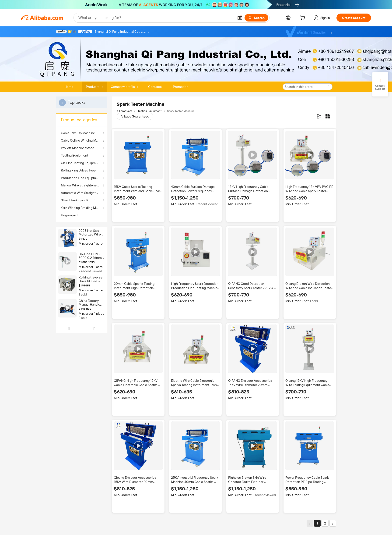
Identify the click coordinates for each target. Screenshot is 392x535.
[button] (240, 18)
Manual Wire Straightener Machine (82, 185)
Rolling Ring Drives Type (78, 170)
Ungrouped (69, 215)
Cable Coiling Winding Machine (82, 140)
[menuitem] (82, 215)
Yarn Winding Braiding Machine (82, 208)
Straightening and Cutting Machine (82, 200)
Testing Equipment (75, 155)
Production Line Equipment (81, 178)
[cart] (303, 18)
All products (124, 111)
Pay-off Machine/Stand (78, 148)
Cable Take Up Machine (78, 133)
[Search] (256, 18)
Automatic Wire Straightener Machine (82, 193)
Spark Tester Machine (181, 111)
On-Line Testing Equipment (81, 163)
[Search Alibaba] (156, 18)
